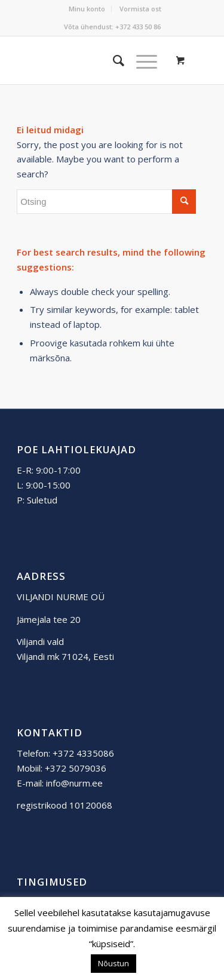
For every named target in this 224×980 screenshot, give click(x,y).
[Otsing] (113, 60)
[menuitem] (87, 9)
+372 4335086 (83, 753)
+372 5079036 (76, 768)
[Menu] (141, 60)
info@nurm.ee (74, 783)
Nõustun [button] (113, 963)
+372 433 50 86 (138, 27)
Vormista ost (140, 9)
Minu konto (87, 9)
